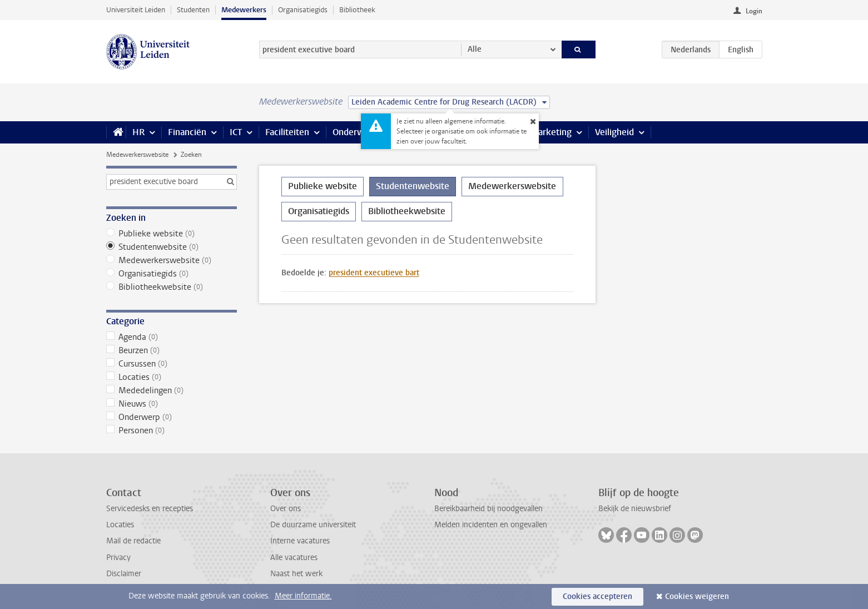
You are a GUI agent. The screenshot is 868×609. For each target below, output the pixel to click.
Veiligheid (614, 132)
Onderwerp (172, 417)
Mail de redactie (133, 541)
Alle (475, 49)
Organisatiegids (303, 10)
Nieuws (172, 404)
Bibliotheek (357, 10)
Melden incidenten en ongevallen (491, 525)
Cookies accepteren (597, 596)
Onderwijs (353, 132)
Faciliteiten (287, 132)
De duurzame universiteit (313, 525)
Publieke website (172, 234)
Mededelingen (172, 390)
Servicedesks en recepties (150, 509)
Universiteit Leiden (136, 10)
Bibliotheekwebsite (172, 287)
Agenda (172, 337)
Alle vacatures (294, 558)
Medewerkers (244, 10)
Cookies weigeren (697, 596)
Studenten (193, 10)
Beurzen (172, 350)
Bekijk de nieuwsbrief (635, 509)
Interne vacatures (300, 541)
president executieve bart (374, 273)
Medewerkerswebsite (137, 155)
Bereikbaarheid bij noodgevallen (488, 509)
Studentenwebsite (172, 247)
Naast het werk (296, 574)
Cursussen (172, 364)
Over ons (286, 509)
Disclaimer (124, 574)
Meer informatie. (303, 596)
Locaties (172, 377)
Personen (172, 430)
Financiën (187, 132)
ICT (236, 132)
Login (754, 11)
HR (138, 132)
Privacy (118, 558)
